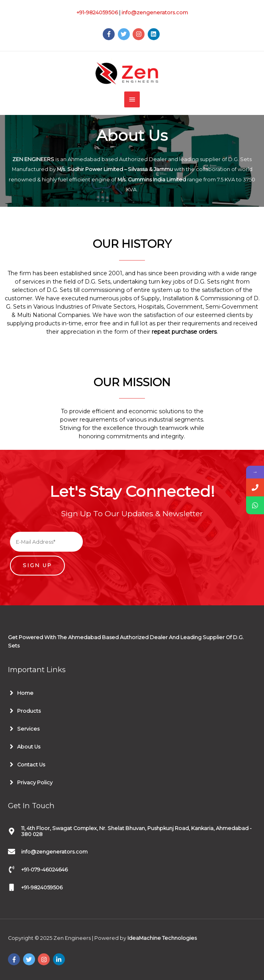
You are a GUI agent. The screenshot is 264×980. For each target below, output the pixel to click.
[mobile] (35, 887)
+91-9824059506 (97, 13)
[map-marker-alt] (132, 831)
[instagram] (140, 34)
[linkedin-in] (60, 959)
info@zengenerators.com (155, 13)
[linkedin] (155, 34)
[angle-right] (21, 693)
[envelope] (48, 852)
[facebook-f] (110, 34)
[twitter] (125, 34)
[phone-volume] (38, 869)
